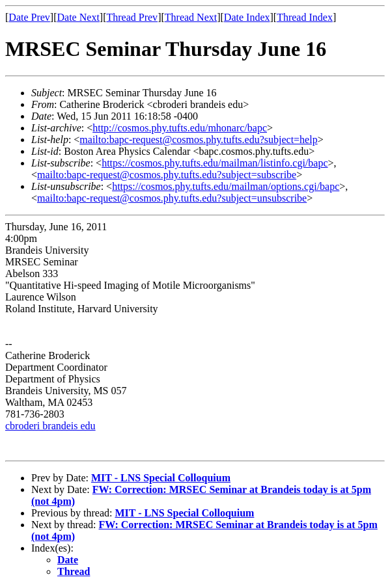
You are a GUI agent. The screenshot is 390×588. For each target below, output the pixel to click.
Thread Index (305, 17)
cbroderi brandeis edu (50, 426)
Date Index (247, 17)
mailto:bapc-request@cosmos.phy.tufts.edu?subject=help (198, 140)
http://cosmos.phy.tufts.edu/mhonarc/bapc (180, 128)
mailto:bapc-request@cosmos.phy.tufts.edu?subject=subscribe (167, 175)
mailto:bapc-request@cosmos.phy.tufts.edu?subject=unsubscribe (172, 198)
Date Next (78, 17)
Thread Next (191, 17)
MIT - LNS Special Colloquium (161, 478)
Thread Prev (132, 17)
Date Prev (29, 17)
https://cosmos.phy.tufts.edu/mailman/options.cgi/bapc (226, 186)
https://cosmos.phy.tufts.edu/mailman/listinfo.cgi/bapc (215, 163)
